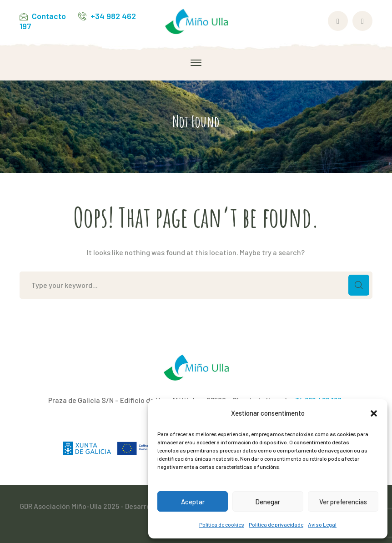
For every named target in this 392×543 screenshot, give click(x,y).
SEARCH (359, 285)
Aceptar (193, 502)
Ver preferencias (343, 502)
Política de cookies (222, 524)
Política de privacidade (276, 524)
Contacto (49, 16)
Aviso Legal (322, 524)
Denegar (268, 502)
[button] (374, 413)
